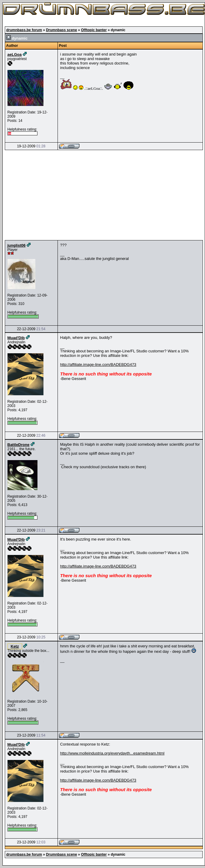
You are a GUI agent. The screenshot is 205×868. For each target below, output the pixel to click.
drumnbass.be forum (24, 30)
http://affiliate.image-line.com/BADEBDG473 (98, 365)
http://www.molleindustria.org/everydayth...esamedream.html (112, 753)
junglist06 (17, 245)
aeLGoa (15, 54)
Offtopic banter (94, 30)
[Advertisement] (104, 195)
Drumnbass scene (61, 30)
